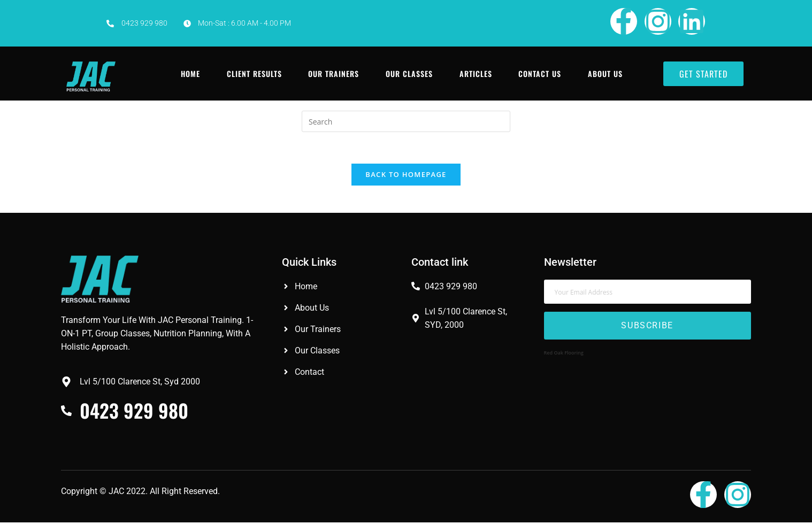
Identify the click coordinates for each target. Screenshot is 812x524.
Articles (476, 74)
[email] (648, 293)
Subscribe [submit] (647, 327)
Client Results (254, 74)
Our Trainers (334, 74)
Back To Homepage (406, 175)
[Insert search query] (406, 121)
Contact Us (541, 74)
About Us (606, 74)
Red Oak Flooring (564, 354)
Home (190, 74)
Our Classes (410, 74)
